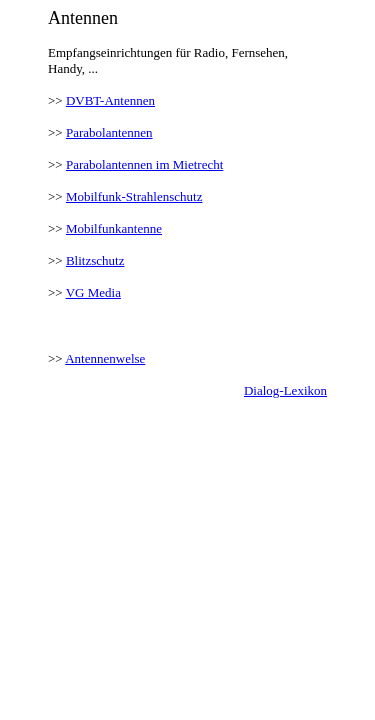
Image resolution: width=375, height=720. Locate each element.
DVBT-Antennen (110, 100)
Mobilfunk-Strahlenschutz (134, 196)
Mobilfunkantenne (114, 228)
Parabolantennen (109, 132)
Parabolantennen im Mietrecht (144, 164)
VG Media (93, 292)
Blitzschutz (95, 260)
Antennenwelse (105, 358)
